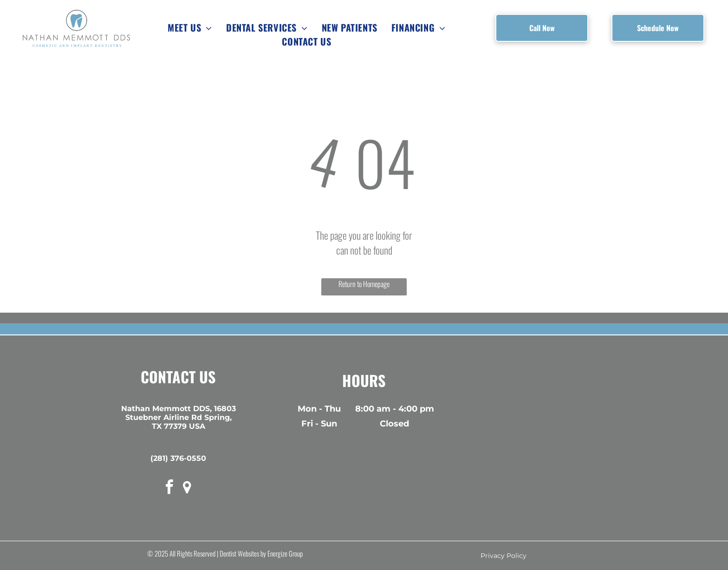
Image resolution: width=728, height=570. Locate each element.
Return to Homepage (364, 284)
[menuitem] (190, 27)
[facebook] (169, 488)
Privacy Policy (504, 556)
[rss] (187, 488)
